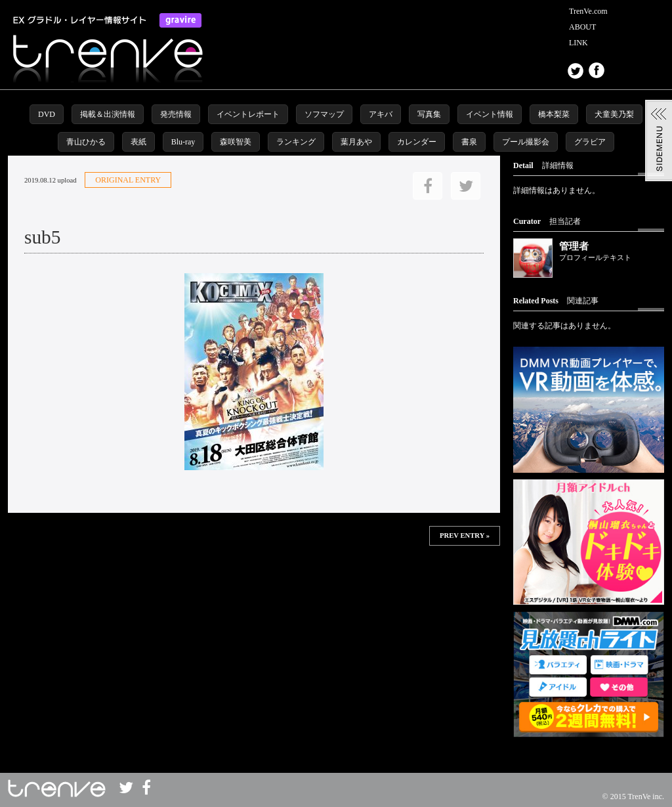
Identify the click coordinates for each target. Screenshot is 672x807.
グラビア (590, 142)
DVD (47, 114)
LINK (578, 43)
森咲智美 (236, 142)
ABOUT (582, 27)
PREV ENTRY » (465, 535)
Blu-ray (183, 142)
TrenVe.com (588, 11)
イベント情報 (490, 114)
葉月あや (356, 142)
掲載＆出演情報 (108, 114)
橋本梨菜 (554, 114)
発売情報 (176, 114)
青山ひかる (86, 142)
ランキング (296, 142)
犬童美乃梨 (614, 114)
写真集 (429, 114)
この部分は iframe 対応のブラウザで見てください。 (254, 588)
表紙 (138, 142)
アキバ (381, 114)
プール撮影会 (526, 142)
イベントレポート (248, 114)
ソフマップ (324, 114)
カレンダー (417, 142)
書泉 (469, 142)
